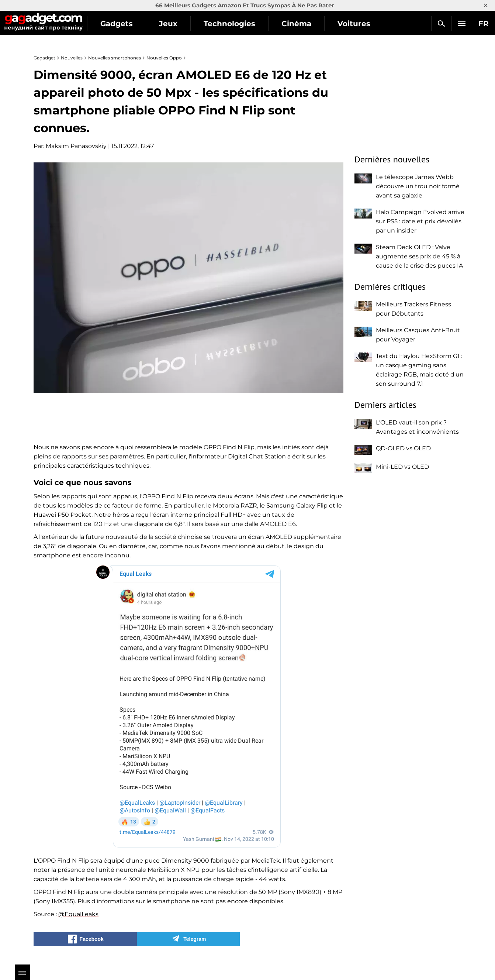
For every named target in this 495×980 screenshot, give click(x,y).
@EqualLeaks (78, 914)
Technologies (242, 24)
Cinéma (309, 24)
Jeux (180, 24)
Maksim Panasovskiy (76, 146)
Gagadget (50, 20)
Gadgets (129, 24)
